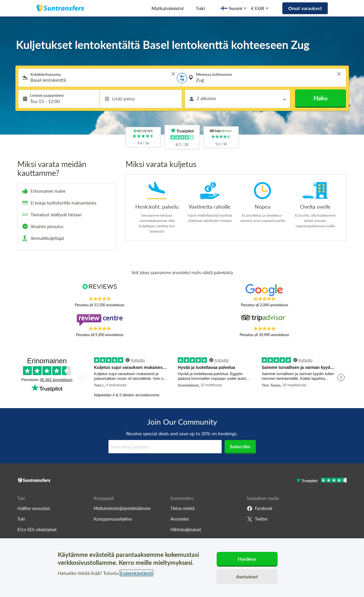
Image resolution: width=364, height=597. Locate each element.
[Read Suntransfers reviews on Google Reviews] (264, 290)
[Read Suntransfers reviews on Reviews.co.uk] (99, 290)
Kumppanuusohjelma (113, 519)
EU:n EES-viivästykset (37, 530)
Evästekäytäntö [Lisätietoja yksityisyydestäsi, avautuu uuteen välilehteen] (136, 573)
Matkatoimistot (168, 8)
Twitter (257, 519)
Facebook (260, 508)
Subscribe (240, 446)
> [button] (173, 74)
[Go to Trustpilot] (321, 481)
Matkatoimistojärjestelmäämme (122, 508)
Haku (321, 98)
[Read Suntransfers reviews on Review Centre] (99, 320)
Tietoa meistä (182, 508)
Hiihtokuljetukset (186, 530)
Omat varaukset (305, 8)
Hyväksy (247, 559)
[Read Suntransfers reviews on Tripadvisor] (264, 320)
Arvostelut (180, 519)
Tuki (200, 8)
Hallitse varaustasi (34, 508)
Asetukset (247, 576)
